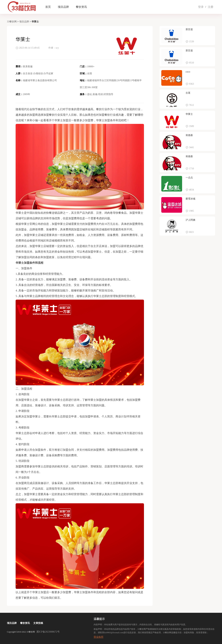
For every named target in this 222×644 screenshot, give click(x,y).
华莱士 (189, 114)
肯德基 (189, 135)
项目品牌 (63, 7)
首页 (48, 7)
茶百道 (189, 29)
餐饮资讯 (81, 7)
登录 (201, 7)
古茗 (188, 93)
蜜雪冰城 (190, 199)
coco (188, 72)
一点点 (189, 178)
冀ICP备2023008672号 (48, 632)
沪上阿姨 (190, 220)
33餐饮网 (12, 22)
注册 (211, 7)
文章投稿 (38, 623)
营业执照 (99, 637)
